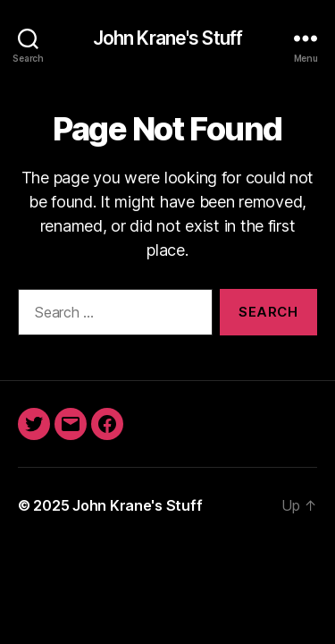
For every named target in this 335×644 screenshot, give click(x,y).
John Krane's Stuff (167, 38)
